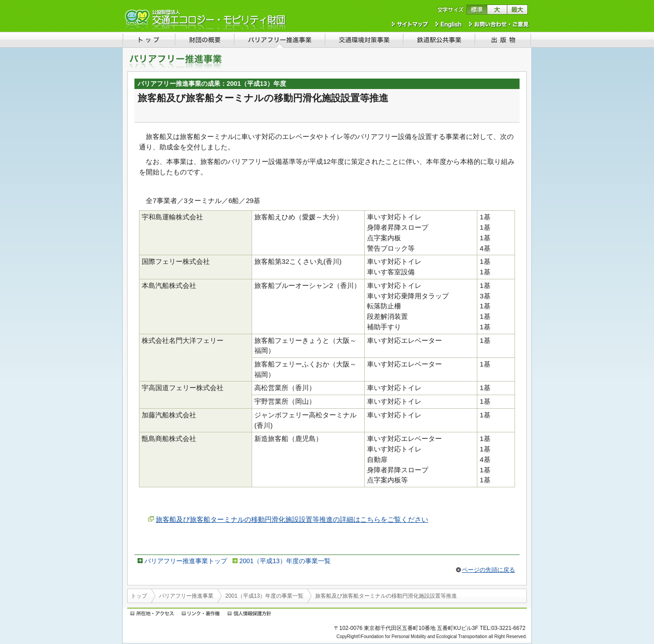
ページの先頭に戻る (488, 570)
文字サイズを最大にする (518, 10)
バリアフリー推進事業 (186, 596)
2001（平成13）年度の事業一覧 (285, 561)
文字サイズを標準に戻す (477, 10)
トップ (139, 596)
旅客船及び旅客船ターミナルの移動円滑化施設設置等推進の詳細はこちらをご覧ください (292, 519)
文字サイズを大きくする (497, 10)
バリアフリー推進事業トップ (186, 561)
